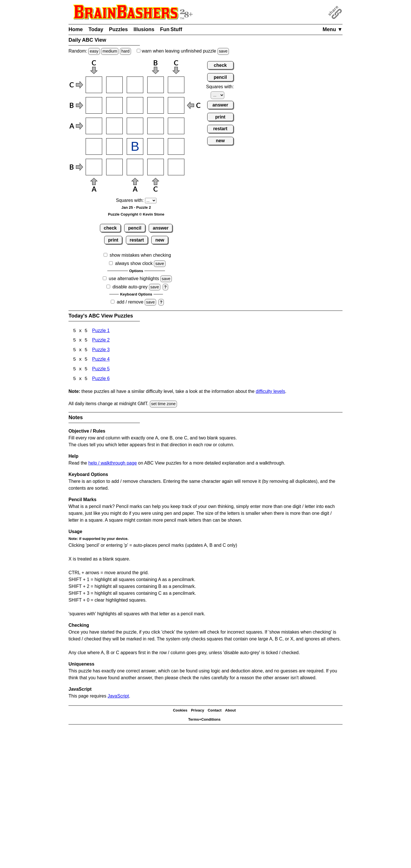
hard (125, 51)
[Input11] (94, 85)
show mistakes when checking (140, 255)
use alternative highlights (134, 279)
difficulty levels (270, 392)
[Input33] (135, 126)
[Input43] (135, 146)
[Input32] (114, 126)
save (223, 51)
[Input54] (156, 167)
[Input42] (114, 146)
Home (76, 29)
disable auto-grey (130, 287)
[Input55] (176, 167)
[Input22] (114, 105)
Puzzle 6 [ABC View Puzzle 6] (101, 380)
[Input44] (156, 146)
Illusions (144, 29)
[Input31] (94, 126)
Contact (215, 711)
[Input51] (94, 167)
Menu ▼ (333, 29)
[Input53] (135, 167)
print (113, 240)
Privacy (198, 711)
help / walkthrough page (112, 464)
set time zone (164, 405)
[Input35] (176, 126)
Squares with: (130, 200)
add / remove (130, 302)
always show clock (134, 263)
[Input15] (176, 85)
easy (94, 51)
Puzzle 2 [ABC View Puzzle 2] (101, 341)
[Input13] (135, 85)
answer (161, 228)
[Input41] (94, 146)
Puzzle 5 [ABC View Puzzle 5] (101, 370)
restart (137, 240)
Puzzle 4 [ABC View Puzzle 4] (101, 360)
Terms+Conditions (204, 720)
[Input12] (114, 85)
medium (110, 51)
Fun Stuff (171, 29)
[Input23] (135, 105)
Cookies (180, 711)
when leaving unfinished (183, 51)
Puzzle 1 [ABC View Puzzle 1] (101, 331)
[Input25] (176, 105)
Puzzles (118, 29)
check (110, 228)
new (160, 240)
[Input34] (156, 126)
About (231, 711)
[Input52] (114, 167)
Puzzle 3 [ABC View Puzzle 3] (101, 350)
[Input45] (176, 146)
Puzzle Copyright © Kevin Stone (136, 214)
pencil (135, 228)
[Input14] (156, 85)
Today (96, 29)
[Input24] (156, 105)
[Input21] (94, 105)
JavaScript (118, 697)
